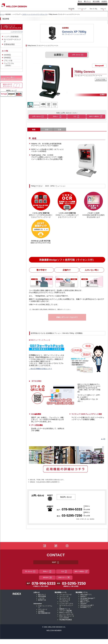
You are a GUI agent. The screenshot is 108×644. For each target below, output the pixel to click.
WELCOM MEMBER (54, 630)
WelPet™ (83, 596)
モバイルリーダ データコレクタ (65, 599)
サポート (103, 9)
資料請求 (47, 578)
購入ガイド (87, 1)
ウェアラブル (64, 602)
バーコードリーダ (65, 595)
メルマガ (41, 598)
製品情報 (71, 9)
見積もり (57, 117)
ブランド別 (8, 61)
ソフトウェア (82, 9)
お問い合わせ (78, 55)
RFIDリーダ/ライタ (66, 612)
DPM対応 (7, 58)
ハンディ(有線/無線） (12, 37)
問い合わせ (30, 572)
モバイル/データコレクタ (12, 40)
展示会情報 (96, 1)
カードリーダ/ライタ (66, 614)
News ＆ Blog (94, 9)
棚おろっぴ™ (85, 602)
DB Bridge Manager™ (88, 598)
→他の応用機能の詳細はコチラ (40, 369)
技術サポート (64, 578)
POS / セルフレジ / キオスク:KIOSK (67, 617)
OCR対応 (7, 55)
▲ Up (103, 439)
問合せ (80, 1)
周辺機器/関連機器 (66, 620)
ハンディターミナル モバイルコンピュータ (66, 605)
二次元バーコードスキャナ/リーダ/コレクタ (35, 14)
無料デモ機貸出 (96, 117)
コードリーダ (64, 596)
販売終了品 (42, 600)
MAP (56, 562)
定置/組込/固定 (9, 44)
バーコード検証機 (65, 611)
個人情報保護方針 (44, 613)
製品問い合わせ (66, 497)
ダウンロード (43, 609)
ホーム (2, 14)
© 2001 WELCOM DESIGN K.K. (54, 627)
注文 (77, 117)
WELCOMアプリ (86, 595)
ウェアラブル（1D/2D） (9, 64)
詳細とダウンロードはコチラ (67, 317)
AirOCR (83, 604)
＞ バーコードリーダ (17, 32)
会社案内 (104, 1)
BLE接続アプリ (86, 607)
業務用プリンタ (65, 609)
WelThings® (84, 600)
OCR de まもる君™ (87, 605)
